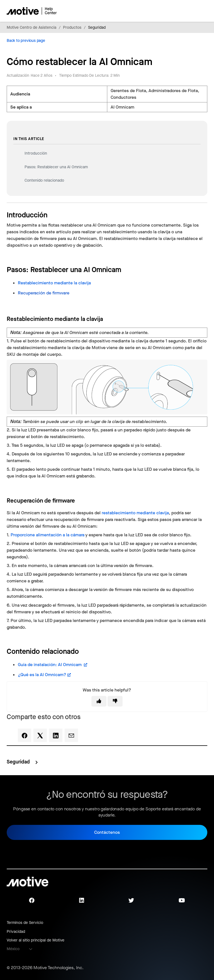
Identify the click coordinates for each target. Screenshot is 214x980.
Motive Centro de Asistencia (31, 27)
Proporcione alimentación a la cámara (48, 535)
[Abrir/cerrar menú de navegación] (183, 11)
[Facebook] (25, 735)
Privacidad (16, 932)
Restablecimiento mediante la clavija (55, 283)
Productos (72, 27)
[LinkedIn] (56, 735)
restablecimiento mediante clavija (135, 513)
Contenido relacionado (44, 180)
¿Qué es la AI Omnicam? (42, 675)
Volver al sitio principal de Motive (36, 940)
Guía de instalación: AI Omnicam (50, 665)
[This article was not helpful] (115, 701)
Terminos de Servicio (25, 923)
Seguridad (97, 27)
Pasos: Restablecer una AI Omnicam (57, 167)
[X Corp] (40, 735)
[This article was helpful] (99, 701)
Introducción (36, 153)
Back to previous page (26, 41)
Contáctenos (107, 832)
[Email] (71, 735)
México (13, 949)
